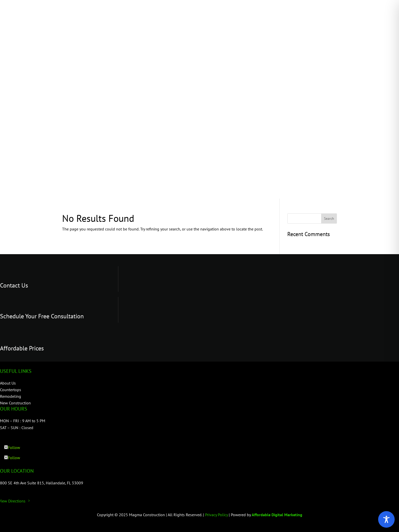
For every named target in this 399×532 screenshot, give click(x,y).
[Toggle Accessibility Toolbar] (386, 519)
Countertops (11, 390)
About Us (8, 383)
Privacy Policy (217, 515)
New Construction (15, 403)
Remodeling (11, 396)
